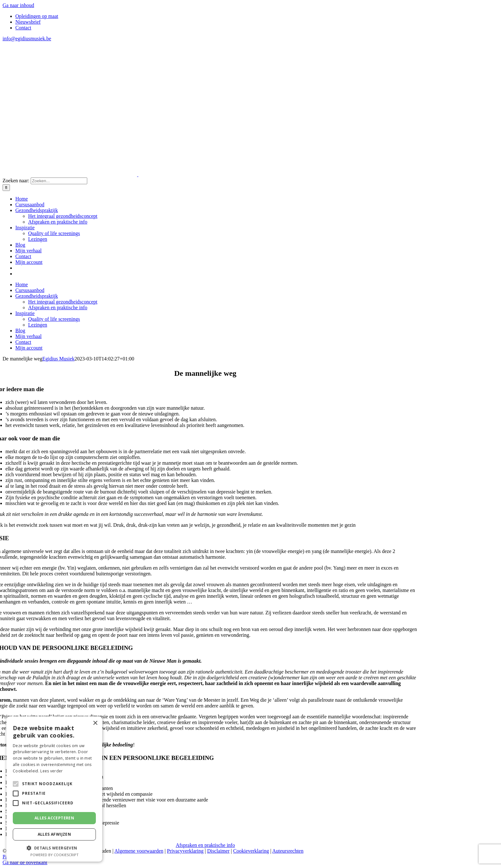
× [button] (95, 723)
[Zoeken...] (59, 181)
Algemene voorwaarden (139, 851)
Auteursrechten (288, 851)
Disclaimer (218, 851)
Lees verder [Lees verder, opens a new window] (51, 771)
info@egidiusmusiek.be (27, 39)
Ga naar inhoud (18, 5)
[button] (54, 848)
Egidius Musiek (58, 359)
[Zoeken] (6, 188)
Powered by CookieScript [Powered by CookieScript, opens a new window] (54, 855)
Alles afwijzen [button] (54, 834)
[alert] (54, 789)
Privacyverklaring (185, 851)
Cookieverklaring (251, 851)
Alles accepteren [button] (54, 818)
